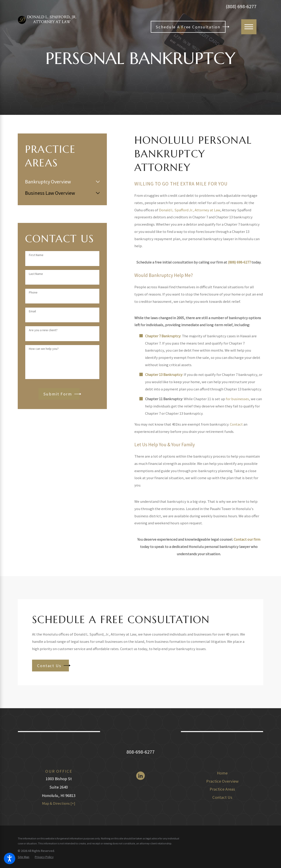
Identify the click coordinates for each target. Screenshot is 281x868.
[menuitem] (59, 182)
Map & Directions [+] (59, 803)
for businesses (237, 399)
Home (222, 773)
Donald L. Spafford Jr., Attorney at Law (189, 210)
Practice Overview (222, 781)
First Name (36, 255)
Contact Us (222, 797)
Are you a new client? (43, 330)
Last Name (36, 274)
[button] (10, 858)
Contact (236, 424)
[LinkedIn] (140, 776)
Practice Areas (222, 789)
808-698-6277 (140, 752)
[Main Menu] (249, 27)
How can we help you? (44, 349)
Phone (33, 292)
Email (32, 311)
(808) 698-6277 (241, 6)
